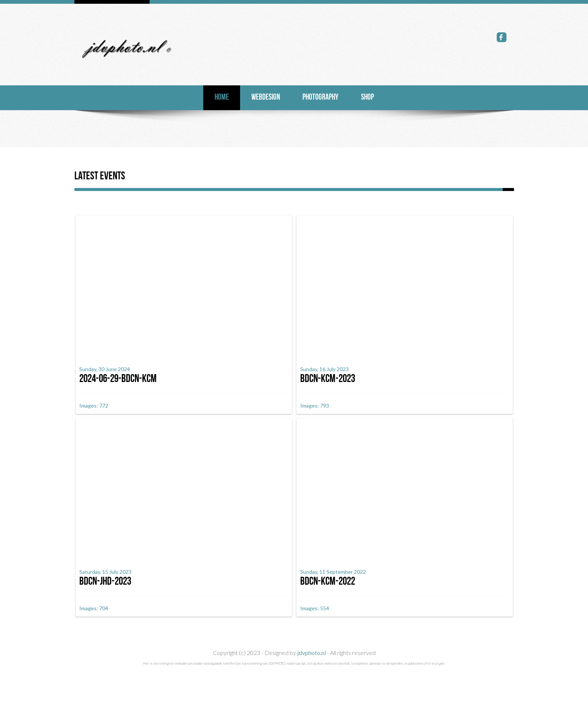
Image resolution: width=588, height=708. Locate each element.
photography (320, 98)
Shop (367, 98)
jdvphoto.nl (311, 669)
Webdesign (266, 98)
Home (222, 98)
